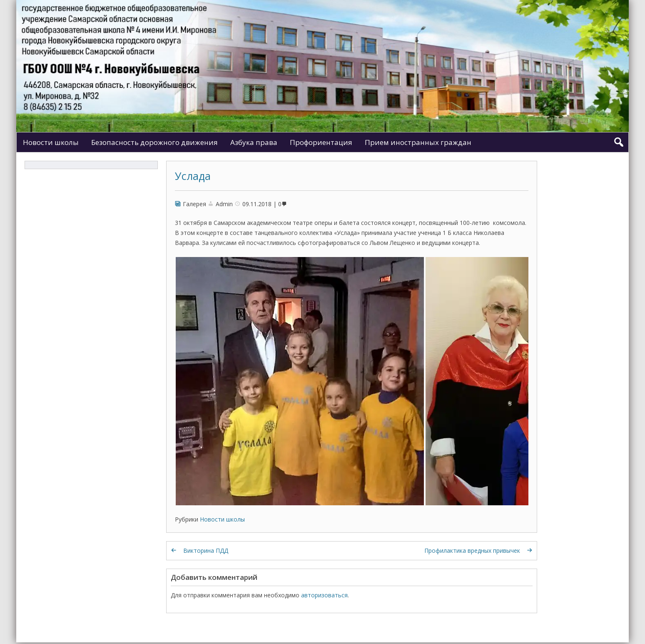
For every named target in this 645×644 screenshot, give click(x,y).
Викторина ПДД (206, 550)
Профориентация (321, 142)
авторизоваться (324, 595)
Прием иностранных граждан (418, 142)
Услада (193, 176)
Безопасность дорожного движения (154, 142)
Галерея (194, 204)
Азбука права (254, 142)
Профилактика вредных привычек (472, 550)
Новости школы (51, 142)
